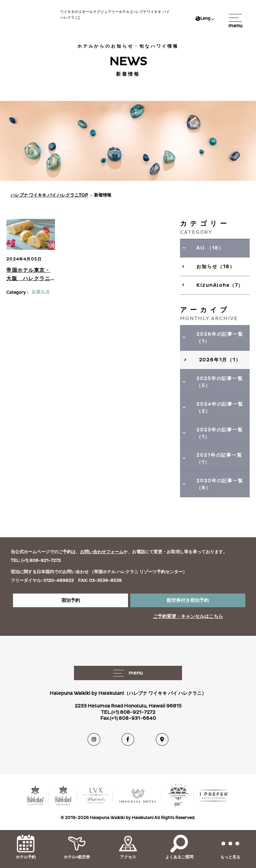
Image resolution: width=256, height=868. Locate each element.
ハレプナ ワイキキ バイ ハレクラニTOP (49, 195)
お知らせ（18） (216, 267)
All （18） (210, 248)
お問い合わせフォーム (102, 552)
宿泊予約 (71, 600)
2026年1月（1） (220, 360)
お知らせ (41, 292)
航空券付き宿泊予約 (188, 600)
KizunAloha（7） (220, 285)
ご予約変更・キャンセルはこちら (188, 616)
